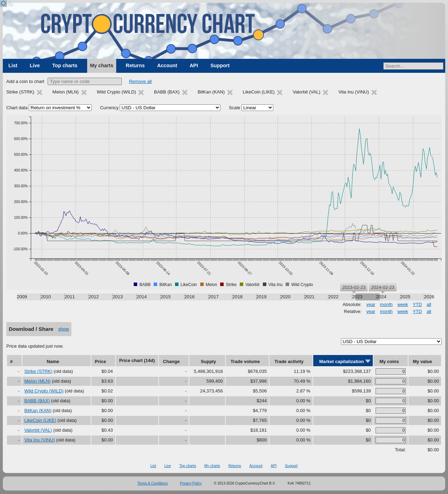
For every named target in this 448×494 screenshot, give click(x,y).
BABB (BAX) (37, 401)
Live (35, 65)
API (194, 65)
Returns (135, 65)
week (402, 304)
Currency (109, 108)
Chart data (17, 108)
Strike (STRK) (38, 371)
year (371, 304)
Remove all (140, 81)
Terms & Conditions (153, 483)
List (13, 65)
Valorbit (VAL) (38, 430)
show (64, 329)
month (386, 304)
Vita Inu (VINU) (40, 440)
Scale (235, 108)
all (429, 304)
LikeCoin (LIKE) (40, 420)
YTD (417, 304)
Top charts (65, 65)
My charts (102, 65)
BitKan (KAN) (38, 410)
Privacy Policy (191, 483)
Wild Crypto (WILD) (44, 391)
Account (167, 65)
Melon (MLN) (38, 381)
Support (220, 65)
